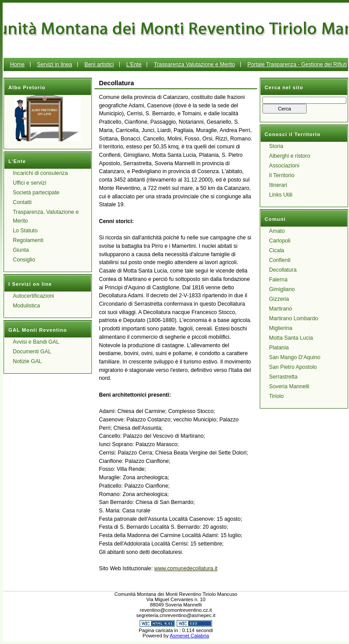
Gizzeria (279, 299)
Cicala (277, 250)
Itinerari (278, 185)
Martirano (281, 309)
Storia (276, 146)
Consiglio (24, 260)
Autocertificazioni (33, 296)
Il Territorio (282, 175)
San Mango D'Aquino (295, 357)
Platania (279, 348)
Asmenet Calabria (189, 636)
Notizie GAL (27, 361)
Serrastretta (283, 377)
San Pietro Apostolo (293, 367)
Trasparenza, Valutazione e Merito (46, 216)
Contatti (22, 202)
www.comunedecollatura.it (186, 568)
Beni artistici (99, 64)
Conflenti (280, 260)
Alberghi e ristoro (290, 156)
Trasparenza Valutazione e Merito (194, 64)
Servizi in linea (55, 64)
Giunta (21, 250)
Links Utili (281, 195)
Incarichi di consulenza (40, 173)
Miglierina (281, 328)
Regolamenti (28, 240)
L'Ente (134, 64)
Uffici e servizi (30, 183)
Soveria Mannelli (289, 386)
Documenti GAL (32, 352)
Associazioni (284, 166)
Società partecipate (36, 193)
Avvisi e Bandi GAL (36, 342)
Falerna (278, 280)
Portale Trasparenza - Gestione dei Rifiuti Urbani (256, 71)
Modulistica (27, 306)
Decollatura (283, 270)
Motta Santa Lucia (291, 338)
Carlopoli (280, 241)
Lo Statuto (25, 231)
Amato (277, 231)
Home (17, 64)
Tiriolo (276, 396)
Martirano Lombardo (294, 318)
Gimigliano (282, 289)
